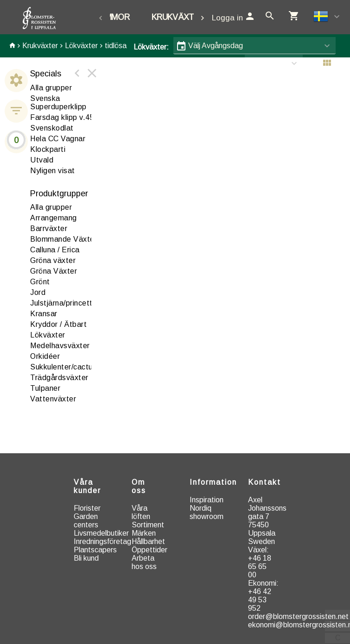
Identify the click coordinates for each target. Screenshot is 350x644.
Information (213, 482)
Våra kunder (87, 486)
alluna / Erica (55, 250)
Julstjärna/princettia (64, 303)
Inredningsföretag (102, 541)
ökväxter (48, 335)
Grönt (40, 282)
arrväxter (49, 228)
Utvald (42, 160)
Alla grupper (51, 88)
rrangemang (54, 218)
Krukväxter (178, 17)
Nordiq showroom (207, 512)
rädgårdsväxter (59, 378)
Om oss (139, 486)
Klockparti (48, 149)
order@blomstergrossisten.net (298, 616)
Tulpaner (45, 388)
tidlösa (116, 46)
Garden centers (86, 521)
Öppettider (150, 550)
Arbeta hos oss (144, 562)
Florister (87, 508)
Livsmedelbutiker (101, 533)
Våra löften (141, 512)
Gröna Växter (54, 271)
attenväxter (53, 399)
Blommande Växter (64, 239)
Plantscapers (95, 550)
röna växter (53, 260)
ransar (44, 314)
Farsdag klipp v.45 (62, 117)
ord (38, 292)
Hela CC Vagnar (58, 139)
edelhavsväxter (60, 346)
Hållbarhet (148, 541)
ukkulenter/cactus (63, 367)
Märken (144, 533)
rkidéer (45, 356)
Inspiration (207, 500)
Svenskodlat (52, 128)
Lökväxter (81, 46)
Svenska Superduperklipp (58, 103)
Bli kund (86, 558)
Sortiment (148, 525)
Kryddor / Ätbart (58, 324)
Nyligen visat (53, 171)
